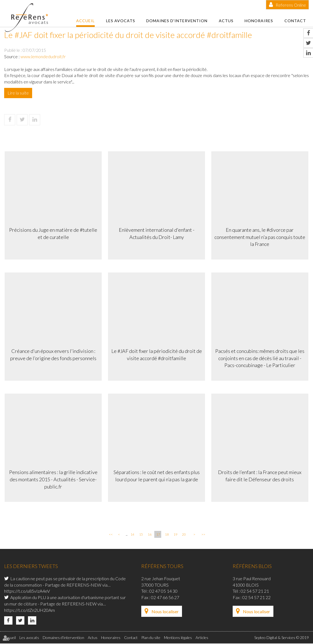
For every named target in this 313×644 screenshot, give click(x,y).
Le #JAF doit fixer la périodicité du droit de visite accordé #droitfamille (157, 354)
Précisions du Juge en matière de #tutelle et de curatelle (53, 233)
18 (167, 535)
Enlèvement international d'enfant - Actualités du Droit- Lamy (157, 233)
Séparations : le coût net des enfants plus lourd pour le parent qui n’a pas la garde (157, 476)
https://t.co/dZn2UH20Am (29, 611)
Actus (226, 21)
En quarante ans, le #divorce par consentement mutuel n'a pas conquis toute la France (260, 236)
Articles (202, 638)
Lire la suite (18, 93)
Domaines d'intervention (177, 21)
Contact (295, 21)
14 (132, 535)
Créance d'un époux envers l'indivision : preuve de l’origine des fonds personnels (53, 354)
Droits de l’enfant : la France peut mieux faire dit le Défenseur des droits (261, 476)
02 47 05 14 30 (163, 592)
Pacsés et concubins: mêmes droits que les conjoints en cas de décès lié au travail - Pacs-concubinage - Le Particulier (260, 358)
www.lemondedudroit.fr (43, 56)
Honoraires (259, 21)
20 (184, 535)
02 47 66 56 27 (165, 598)
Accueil (85, 21)
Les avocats (121, 21)
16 (150, 535)
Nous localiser (165, 612)
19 (175, 535)
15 (141, 535)
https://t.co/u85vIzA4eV (27, 592)
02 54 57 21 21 (255, 592)
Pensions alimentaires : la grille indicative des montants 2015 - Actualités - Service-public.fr (53, 479)
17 (158, 535)
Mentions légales (178, 638)
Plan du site (151, 638)
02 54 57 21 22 (256, 598)
